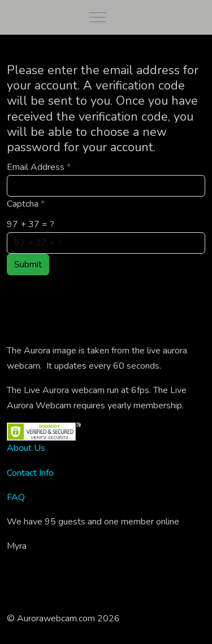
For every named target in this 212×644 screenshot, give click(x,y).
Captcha (26, 204)
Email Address (39, 167)
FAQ (16, 497)
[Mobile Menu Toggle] (98, 17)
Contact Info (30, 473)
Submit (28, 265)
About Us (26, 448)
